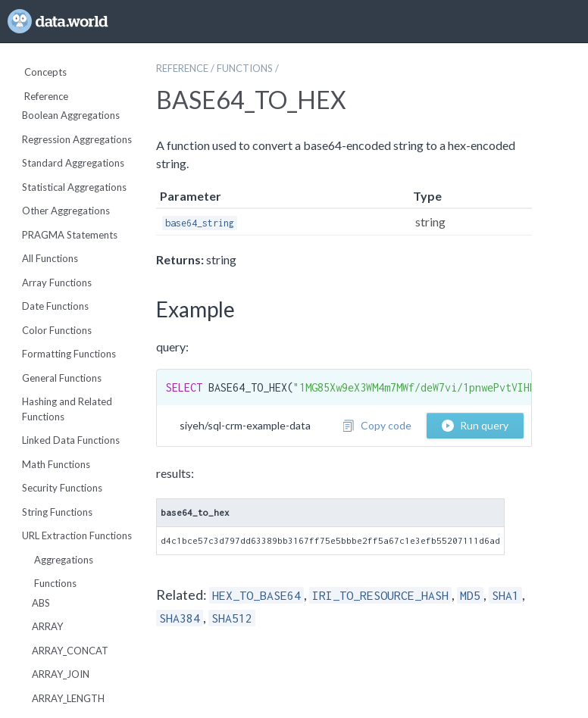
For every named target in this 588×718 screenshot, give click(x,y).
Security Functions (62, 488)
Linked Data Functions (71, 440)
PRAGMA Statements (70, 235)
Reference (40, 96)
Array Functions (57, 283)
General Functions (62, 378)
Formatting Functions (69, 354)
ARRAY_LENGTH (68, 698)
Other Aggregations (66, 211)
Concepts (39, 72)
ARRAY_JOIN (61, 674)
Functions (49, 583)
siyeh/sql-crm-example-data (245, 425)
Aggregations (58, 560)
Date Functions (55, 306)
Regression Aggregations (77, 139)
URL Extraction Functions (77, 535)
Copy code (377, 425)
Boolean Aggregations (71, 115)
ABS (41, 603)
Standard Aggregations (73, 163)
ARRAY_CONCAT (70, 651)
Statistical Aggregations (74, 187)
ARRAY (47, 626)
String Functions (57, 512)
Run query (475, 425)
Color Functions (57, 330)
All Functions (50, 258)
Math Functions (56, 464)
